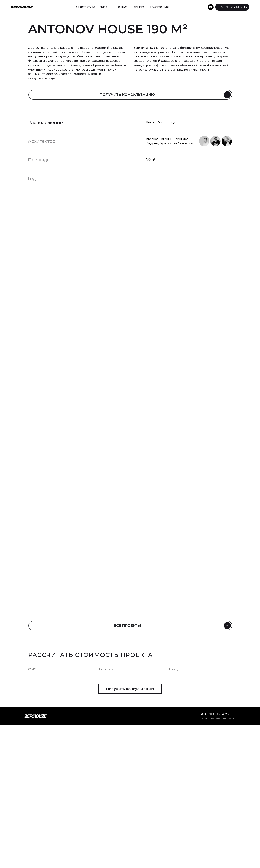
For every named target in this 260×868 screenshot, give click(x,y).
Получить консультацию (130, 689)
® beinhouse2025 (215, 714)
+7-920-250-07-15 (232, 7)
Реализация (159, 7)
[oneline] (202, 669)
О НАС (122, 7)
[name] (62, 669)
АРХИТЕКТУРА (85, 7)
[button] (130, 95)
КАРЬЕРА (138, 7)
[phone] (132, 669)
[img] (181, 7)
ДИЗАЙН (106, 7)
